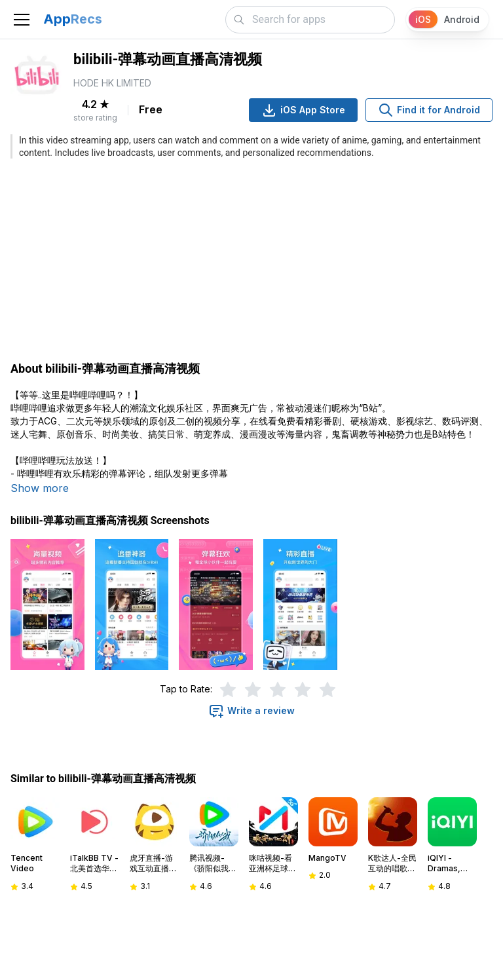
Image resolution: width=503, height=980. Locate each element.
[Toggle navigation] (22, 20)
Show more (40, 488)
